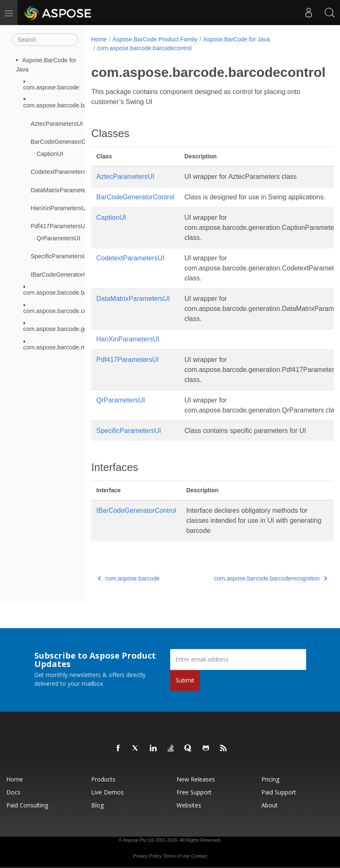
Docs (13, 792)
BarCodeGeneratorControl (66, 142)
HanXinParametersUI (59, 208)
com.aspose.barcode (51, 87)
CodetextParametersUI (61, 172)
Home (99, 39)
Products (103, 779)
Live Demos (107, 792)
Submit (185, 680)
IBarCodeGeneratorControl (66, 275)
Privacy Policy (147, 856)
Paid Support (279, 792)
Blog (97, 805)
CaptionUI (50, 154)
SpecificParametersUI (60, 256)
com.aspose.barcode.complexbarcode (74, 311)
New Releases (196, 779)
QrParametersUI (58, 238)
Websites (189, 805)
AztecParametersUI (57, 124)
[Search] (45, 40)
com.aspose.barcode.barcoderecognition (78, 293)
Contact (199, 856)
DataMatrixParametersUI (64, 190)
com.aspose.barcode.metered (63, 347)
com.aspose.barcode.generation (66, 329)
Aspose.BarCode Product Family (155, 39)
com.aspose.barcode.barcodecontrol (72, 105)
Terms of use (176, 856)
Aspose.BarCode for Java (237, 39)
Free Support (194, 792)
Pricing (270, 779)
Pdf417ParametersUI (59, 226)
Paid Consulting (27, 805)
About (270, 805)
